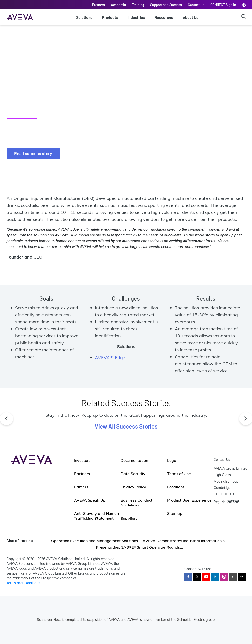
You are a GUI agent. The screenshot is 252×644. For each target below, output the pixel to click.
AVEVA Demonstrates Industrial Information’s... (185, 541)
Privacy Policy (133, 487)
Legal (172, 460)
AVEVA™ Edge (110, 357)
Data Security (133, 474)
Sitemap (175, 513)
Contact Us (196, 5)
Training (138, 5)
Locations (176, 487)
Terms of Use (179, 474)
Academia (118, 5)
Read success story (33, 153)
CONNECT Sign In (223, 5)
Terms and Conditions (23, 583)
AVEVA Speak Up (90, 500)
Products (110, 17)
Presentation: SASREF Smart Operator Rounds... (139, 547)
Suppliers (129, 518)
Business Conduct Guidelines (136, 503)
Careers (81, 487)
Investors (82, 460)
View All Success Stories (126, 426)
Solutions (84, 17)
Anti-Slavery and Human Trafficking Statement (96, 516)
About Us (191, 17)
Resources (164, 17)
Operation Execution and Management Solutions (95, 541)
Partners (99, 5)
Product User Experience (189, 500)
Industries (136, 17)
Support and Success (166, 5)
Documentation (134, 460)
